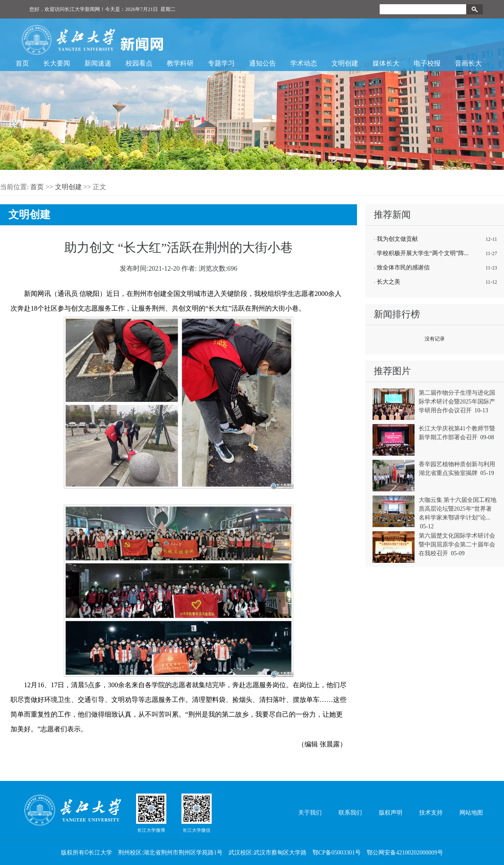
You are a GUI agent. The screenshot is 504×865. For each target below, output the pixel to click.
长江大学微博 (151, 813)
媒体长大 (386, 63)
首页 (22, 63)
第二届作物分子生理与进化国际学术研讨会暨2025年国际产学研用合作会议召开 (457, 402)
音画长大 (468, 63)
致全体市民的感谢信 (403, 268)
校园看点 (139, 63)
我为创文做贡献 (397, 239)
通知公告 (262, 63)
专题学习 (221, 63)
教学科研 (180, 63)
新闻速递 (98, 63)
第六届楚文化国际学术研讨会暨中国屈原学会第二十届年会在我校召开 (457, 545)
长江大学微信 (197, 813)
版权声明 (391, 813)
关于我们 (310, 813)
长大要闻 (57, 63)
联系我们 (350, 813)
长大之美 (388, 282)
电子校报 (427, 63)
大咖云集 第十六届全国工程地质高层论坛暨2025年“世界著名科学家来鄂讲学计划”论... (458, 509)
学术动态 (304, 63)
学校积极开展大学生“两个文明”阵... (423, 253)
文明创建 (345, 63)
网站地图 (471, 813)
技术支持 (431, 813)
